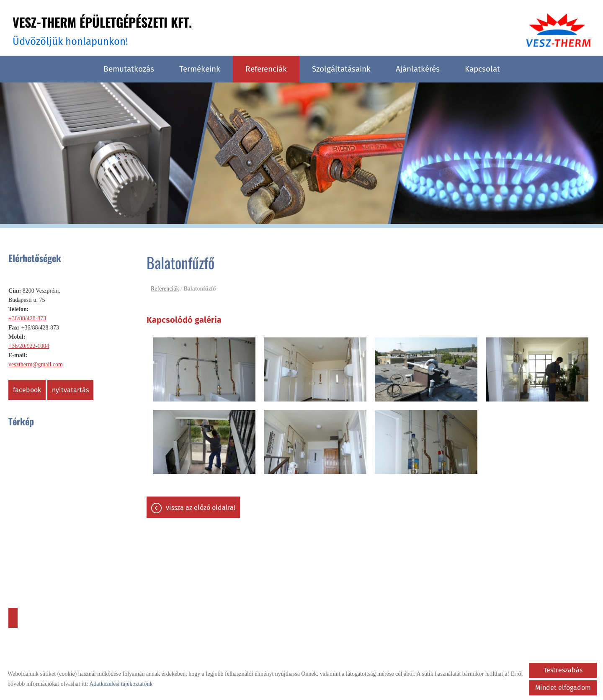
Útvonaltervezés (13, 618)
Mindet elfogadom (563, 688)
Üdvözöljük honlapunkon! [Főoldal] (102, 30)
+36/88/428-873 (27, 318)
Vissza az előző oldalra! (201, 508)
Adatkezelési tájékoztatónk (121, 684)
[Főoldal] (558, 30)
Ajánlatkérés (418, 69)
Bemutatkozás (129, 69)
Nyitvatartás (70, 390)
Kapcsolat (482, 69)
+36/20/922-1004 (29, 346)
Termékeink (200, 69)
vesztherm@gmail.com (36, 364)
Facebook (27, 390)
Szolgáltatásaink (341, 69)
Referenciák (266, 69)
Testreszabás (563, 670)
